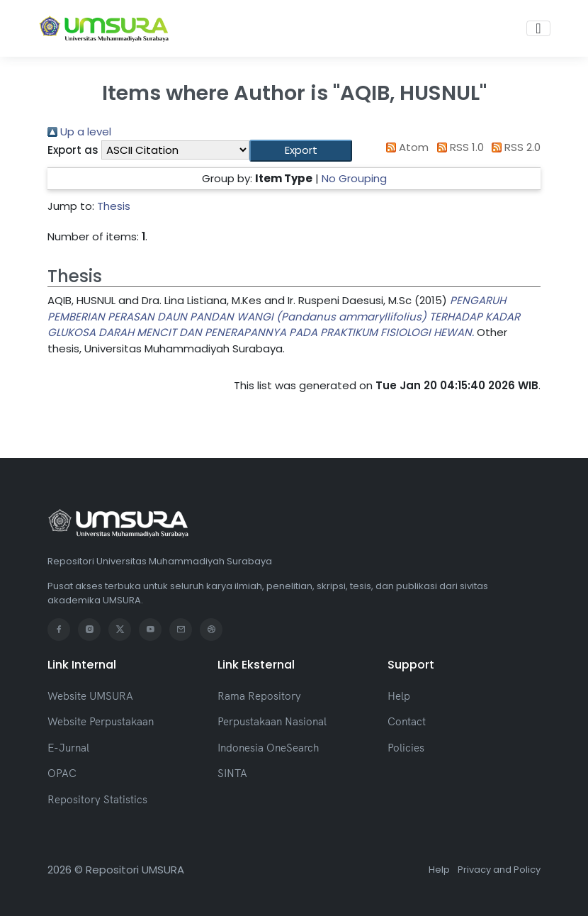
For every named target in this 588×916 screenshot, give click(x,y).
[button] (301, 151)
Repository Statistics (97, 799)
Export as (73, 150)
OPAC (62, 773)
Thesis (114, 206)
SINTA (232, 773)
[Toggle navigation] (538, 28)
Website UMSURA (90, 696)
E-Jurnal (68, 748)
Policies (406, 748)
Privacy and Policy (499, 870)
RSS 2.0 (514, 147)
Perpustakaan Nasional (272, 721)
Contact (407, 721)
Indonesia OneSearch (268, 748)
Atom (405, 147)
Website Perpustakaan (101, 721)
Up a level (79, 132)
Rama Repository (259, 696)
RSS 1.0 (458, 147)
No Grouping (354, 178)
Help (399, 696)
